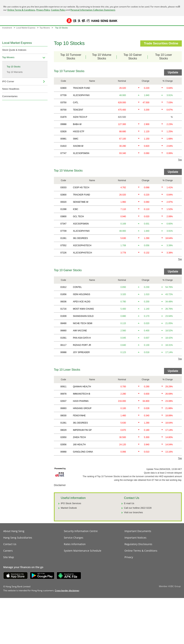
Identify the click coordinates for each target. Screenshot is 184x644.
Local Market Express (26, 28)
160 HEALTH (79, 445)
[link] (67, 590)
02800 (63, 88)
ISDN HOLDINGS (82, 294)
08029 (63, 430)
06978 (63, 394)
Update (173, 72)
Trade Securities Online (161, 43)
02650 (63, 437)
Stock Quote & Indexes (14, 50)
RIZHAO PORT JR (82, 345)
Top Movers (45, 28)
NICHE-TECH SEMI (83, 323)
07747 (63, 153)
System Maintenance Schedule (83, 551)
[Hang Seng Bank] (92, 21)
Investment (7, 28)
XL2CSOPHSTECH (82, 253)
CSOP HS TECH (81, 187)
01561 (63, 338)
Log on (178, 23)
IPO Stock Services (71, 503)
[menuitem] (44, 57)
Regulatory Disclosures (138, 544)
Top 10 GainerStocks (136, 57)
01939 (63, 316)
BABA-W (77, 124)
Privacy (129, 557)
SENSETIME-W (81, 202)
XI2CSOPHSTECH (82, 245)
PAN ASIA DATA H (82, 338)
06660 (63, 331)
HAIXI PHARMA (81, 401)
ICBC (76, 209)
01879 (63, 117)
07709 (63, 95)
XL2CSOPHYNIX (81, 95)
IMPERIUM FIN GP (82, 430)
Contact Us (10, 544)
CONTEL (77, 287)
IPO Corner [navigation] (8, 81)
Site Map (9, 557)
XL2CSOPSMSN (81, 153)
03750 (63, 103)
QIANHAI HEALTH (82, 387)
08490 (63, 323)
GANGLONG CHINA (83, 452)
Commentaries (10, 96)
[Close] (179, 6)
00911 (63, 387)
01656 (63, 294)
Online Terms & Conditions (21, 10)
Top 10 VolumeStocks (105, 57)
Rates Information (75, 544)
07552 (63, 245)
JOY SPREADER (81, 352)
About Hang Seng (14, 531)
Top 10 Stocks (14, 67)
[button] (6, 21)
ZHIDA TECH (79, 437)
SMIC (76, 139)
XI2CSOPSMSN (81, 224)
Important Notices (135, 538)
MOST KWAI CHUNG (83, 309)
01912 (63, 287)
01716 (63, 309)
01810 (63, 146)
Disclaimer (60, 485)
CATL (76, 103)
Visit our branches (133, 512)
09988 (63, 124)
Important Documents (138, 531)
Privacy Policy (43, 10)
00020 (63, 202)
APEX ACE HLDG (82, 302)
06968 (63, 452)
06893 (63, 408)
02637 (63, 401)
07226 (63, 253)
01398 (63, 209)
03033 (63, 187)
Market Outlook (69, 508)
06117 (63, 345)
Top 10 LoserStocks (164, 57)
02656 (63, 445)
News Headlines (11, 89)
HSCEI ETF (79, 132)
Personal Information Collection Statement (93, 10)
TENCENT (78, 110)
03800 (63, 216)
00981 (63, 139)
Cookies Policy (58, 10)
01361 (63, 238)
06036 (63, 302)
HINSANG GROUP (82, 408)
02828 (63, 132)
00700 (63, 110)
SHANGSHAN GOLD (83, 316)
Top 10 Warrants (15, 72)
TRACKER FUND (81, 88)
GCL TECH (78, 216)
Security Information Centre (81, 531)
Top (180, 160)
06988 (63, 352)
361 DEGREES (80, 238)
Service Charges (74, 538)
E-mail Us (129, 503)
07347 (63, 224)
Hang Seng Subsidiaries (18, 538)
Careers (8, 551)
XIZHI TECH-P (80, 117)
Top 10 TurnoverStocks (73, 57)
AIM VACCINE (80, 331)
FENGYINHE (79, 416)
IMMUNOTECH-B (82, 394)
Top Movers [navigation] (8, 57)
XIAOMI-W (78, 146)
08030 (63, 416)
